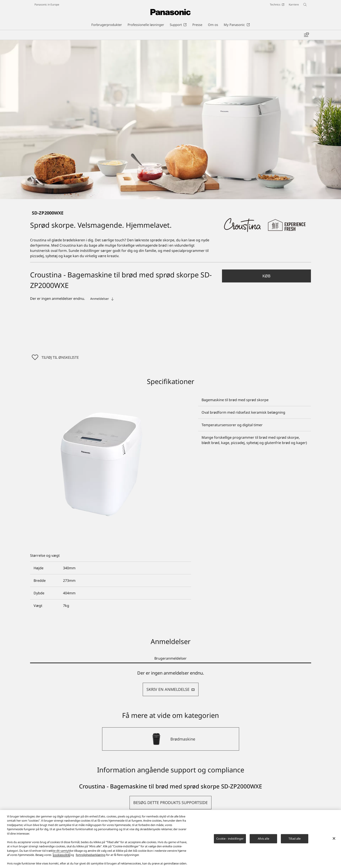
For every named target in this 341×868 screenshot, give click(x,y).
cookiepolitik (61, 855)
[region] (170, 839)
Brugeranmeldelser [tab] (170, 659)
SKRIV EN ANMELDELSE (171, 690)
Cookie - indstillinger (230, 839)
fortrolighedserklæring (91, 855)
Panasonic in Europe (47, 5)
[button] (266, 276)
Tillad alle (295, 839)
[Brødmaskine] (171, 740)
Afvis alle (263, 839)
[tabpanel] (171, 684)
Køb (266, 276)
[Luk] (334, 838)
